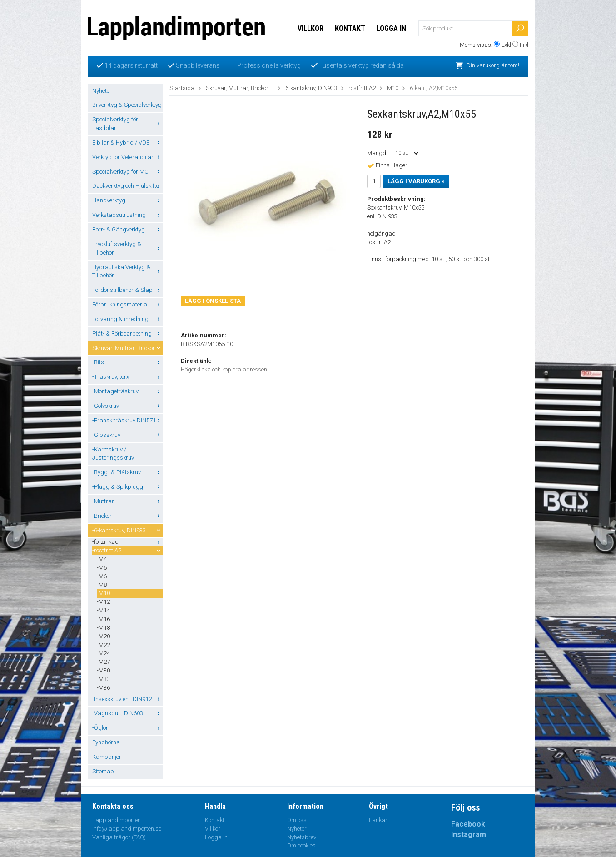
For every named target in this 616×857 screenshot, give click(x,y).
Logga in (391, 28)
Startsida (182, 88)
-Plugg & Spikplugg (127, 487)
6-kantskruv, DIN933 (311, 88)
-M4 (102, 559)
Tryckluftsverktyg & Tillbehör (127, 248)
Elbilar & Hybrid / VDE (127, 143)
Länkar (378, 820)
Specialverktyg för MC (127, 172)
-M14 (103, 610)
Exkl (506, 45)
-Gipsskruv (127, 435)
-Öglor (127, 728)
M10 (393, 88)
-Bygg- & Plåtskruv (127, 472)
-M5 (102, 568)
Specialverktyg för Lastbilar (127, 124)
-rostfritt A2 (127, 550)
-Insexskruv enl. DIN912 (127, 699)
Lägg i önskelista (213, 301)
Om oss (297, 820)
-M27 (103, 662)
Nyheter (102, 91)
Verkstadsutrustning (127, 215)
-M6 (102, 576)
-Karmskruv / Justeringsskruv (113, 454)
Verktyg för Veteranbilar (127, 157)
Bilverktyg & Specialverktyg (127, 105)
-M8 (102, 585)
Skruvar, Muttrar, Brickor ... (127, 348)
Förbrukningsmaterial (127, 304)
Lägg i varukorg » (416, 181)
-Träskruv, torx (127, 377)
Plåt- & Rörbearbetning (127, 333)
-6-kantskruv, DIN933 (127, 530)
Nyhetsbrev (302, 837)
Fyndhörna (106, 742)
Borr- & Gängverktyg (127, 229)
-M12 (103, 602)
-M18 (103, 628)
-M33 (103, 679)
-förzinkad (127, 542)
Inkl (524, 45)
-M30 (103, 670)
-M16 (103, 619)
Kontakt (350, 28)
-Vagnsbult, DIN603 (127, 713)
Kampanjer (107, 757)
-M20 (103, 636)
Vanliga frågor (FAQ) (119, 837)
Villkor (310, 28)
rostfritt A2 (362, 88)
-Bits (127, 362)
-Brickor (127, 516)
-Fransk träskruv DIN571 (127, 420)
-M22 (103, 645)
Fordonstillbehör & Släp (127, 290)
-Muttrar (127, 501)
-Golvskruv (127, 406)
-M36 (103, 688)
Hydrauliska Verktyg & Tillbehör (127, 271)
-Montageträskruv (127, 391)
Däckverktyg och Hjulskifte (127, 186)
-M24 (103, 653)
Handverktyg (127, 200)
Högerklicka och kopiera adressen (224, 369)
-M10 (103, 593)
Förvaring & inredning (127, 319)
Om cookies (301, 845)
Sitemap (103, 771)
